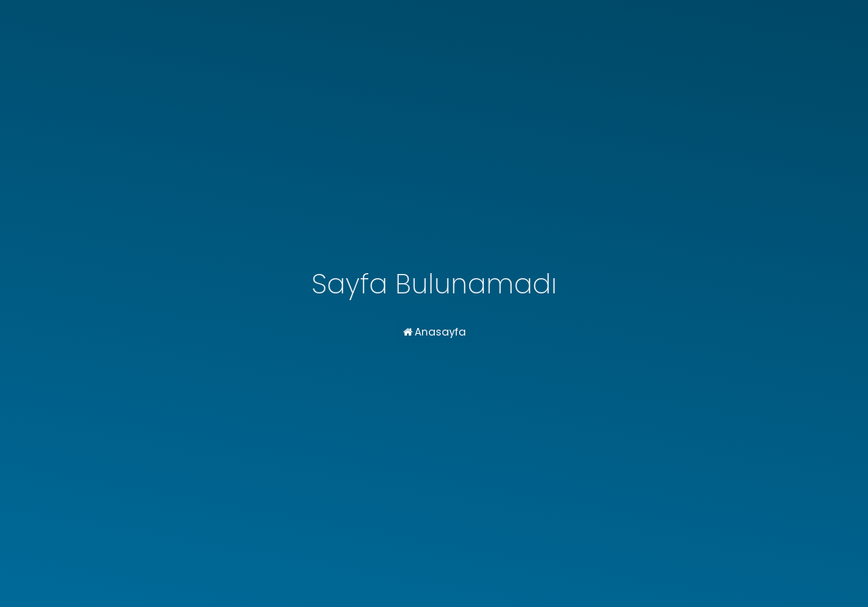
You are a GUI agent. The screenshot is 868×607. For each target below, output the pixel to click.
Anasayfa (434, 332)
